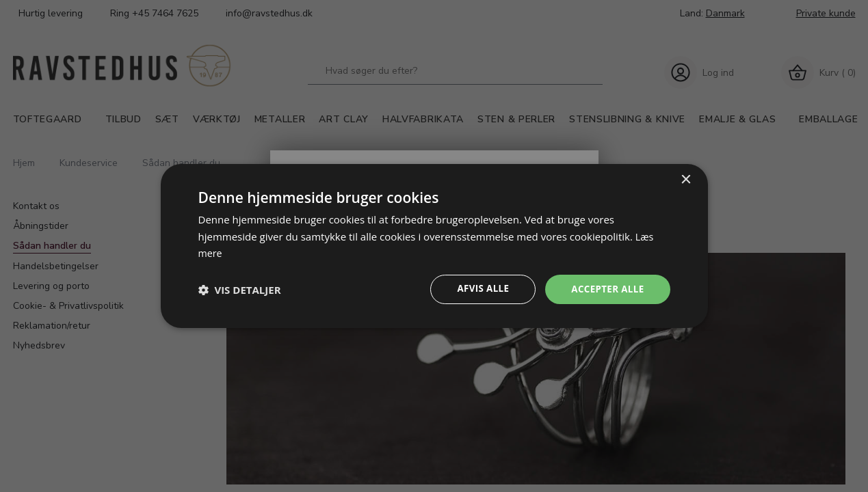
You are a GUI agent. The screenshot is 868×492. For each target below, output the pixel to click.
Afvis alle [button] (478, 289)
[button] (240, 290)
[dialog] (434, 246)
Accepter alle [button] (606, 289)
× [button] (686, 179)
